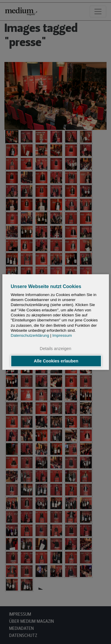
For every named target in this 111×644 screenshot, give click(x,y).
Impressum (62, 335)
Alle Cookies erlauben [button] (56, 361)
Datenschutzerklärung (30, 335)
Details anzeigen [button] (55, 349)
